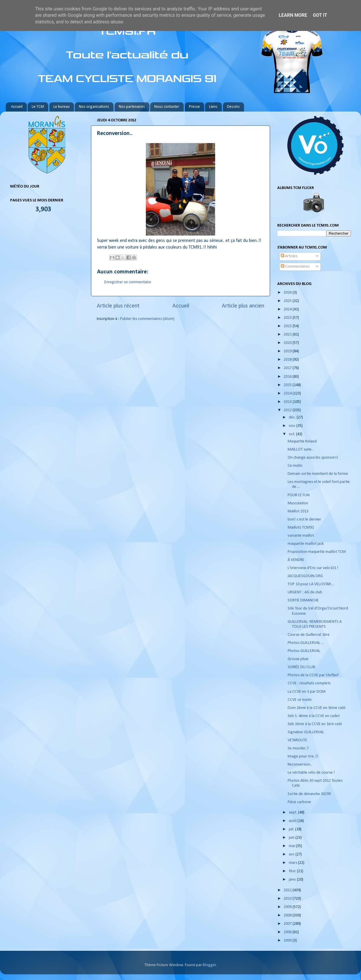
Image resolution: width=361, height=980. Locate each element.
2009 (288, 907)
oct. (292, 434)
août (293, 821)
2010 (288, 899)
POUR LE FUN (299, 495)
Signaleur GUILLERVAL (306, 732)
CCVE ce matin (300, 700)
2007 (288, 924)
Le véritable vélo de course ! (311, 773)
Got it (320, 15)
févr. (293, 871)
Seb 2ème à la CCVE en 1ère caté (315, 724)
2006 (288, 932)
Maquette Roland (302, 441)
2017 (288, 368)
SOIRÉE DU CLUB (302, 667)
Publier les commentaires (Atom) (147, 319)
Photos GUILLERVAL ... (306, 643)
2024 (288, 309)
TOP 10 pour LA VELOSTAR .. (311, 584)
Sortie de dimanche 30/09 (309, 794)
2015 (288, 385)
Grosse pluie (298, 659)
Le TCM (38, 107)
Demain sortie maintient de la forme (318, 474)
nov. (293, 426)
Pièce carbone (299, 802)
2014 (288, 393)
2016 (288, 377)
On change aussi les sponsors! (313, 458)
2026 (288, 293)
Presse (194, 107)
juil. (292, 829)
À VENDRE (296, 560)
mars (293, 863)
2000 (288, 941)
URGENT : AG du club (305, 592)
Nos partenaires (132, 107)
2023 (288, 318)
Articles (289, 256)
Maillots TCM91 (301, 528)
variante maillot (301, 536)
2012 (288, 410)
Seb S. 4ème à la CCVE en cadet (314, 716)
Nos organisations (94, 107)
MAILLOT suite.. (300, 450)
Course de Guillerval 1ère (309, 635)
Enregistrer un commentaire (128, 282)
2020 (288, 343)
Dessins (233, 107)
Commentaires (295, 267)
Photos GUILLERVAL (304, 651)
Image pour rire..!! (303, 756)
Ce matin (295, 466)
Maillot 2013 (298, 511)
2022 (288, 326)
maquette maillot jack (306, 544)
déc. (293, 417)
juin (292, 838)
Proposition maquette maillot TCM (317, 552)
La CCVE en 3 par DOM (307, 692)
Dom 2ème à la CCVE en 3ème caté (317, 708)
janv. (293, 880)
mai (292, 846)
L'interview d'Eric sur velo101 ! (313, 568)
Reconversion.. (300, 765)
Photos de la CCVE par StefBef (313, 675)
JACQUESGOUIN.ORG (305, 576)
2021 (288, 335)
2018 (288, 360)
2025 (288, 301)
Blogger (209, 965)
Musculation (298, 503)
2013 (288, 402)
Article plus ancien (243, 306)
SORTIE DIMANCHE (303, 600)
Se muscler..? (298, 748)
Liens (213, 107)
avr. (292, 854)
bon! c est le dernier (304, 519)
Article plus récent (118, 306)
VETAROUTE (297, 740)
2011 (288, 890)
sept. (293, 813)
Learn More (293, 15)
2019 (288, 351)
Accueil (17, 107)
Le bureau (62, 107)
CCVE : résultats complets (309, 683)
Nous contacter (167, 107)
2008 (288, 915)
